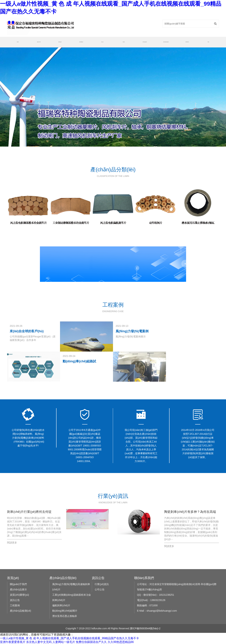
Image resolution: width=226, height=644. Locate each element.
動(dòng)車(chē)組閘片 (65, 611)
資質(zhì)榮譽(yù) (81, 42)
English (208, 42)
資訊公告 (102, 42)
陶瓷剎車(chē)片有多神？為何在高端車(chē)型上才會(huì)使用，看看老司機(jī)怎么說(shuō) (190, 512)
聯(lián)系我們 (187, 42)
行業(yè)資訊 (102, 584)
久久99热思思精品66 (121, 642)
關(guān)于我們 (39, 42)
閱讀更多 (12, 543)
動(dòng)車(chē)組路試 (79, 361)
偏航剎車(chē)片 (61, 605)
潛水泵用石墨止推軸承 (65, 616)
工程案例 (124, 42)
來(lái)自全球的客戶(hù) (27, 331)
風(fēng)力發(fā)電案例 (132, 331)
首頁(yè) (18, 42)
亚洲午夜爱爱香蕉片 (13, 642)
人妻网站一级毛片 (64, 642)
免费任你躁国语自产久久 (91, 642)
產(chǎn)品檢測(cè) (145, 42)
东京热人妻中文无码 (39, 642)
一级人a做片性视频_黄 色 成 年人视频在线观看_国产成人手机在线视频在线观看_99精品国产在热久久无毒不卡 (69, 638)
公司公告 (100, 589)
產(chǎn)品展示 (60, 42)
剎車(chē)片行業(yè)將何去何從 (29, 512)
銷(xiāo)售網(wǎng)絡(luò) (166, 42)
